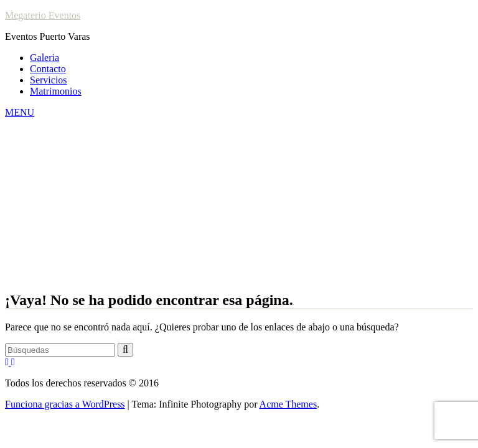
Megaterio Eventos (43, 15)
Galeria (45, 58)
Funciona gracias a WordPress (65, 404)
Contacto (48, 69)
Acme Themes (288, 404)
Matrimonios (56, 91)
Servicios (49, 80)
